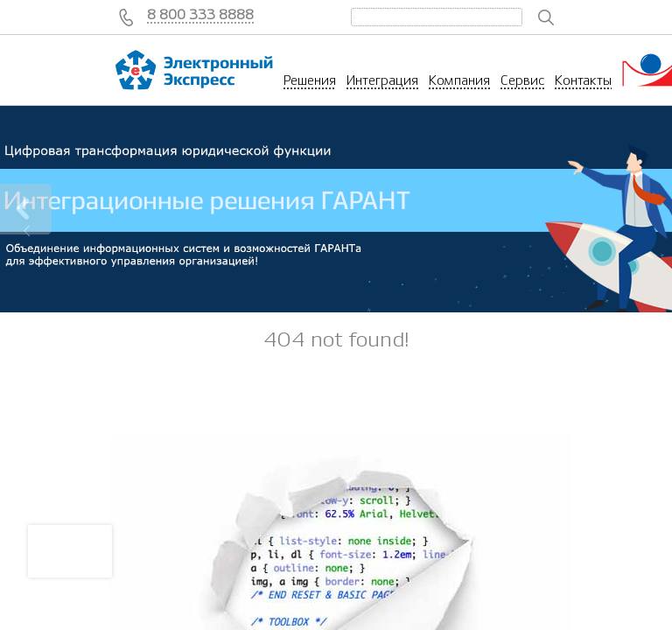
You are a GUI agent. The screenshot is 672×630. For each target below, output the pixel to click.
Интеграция (382, 80)
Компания (459, 80)
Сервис (522, 80)
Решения (310, 80)
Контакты (583, 80)
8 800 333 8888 (200, 15)
